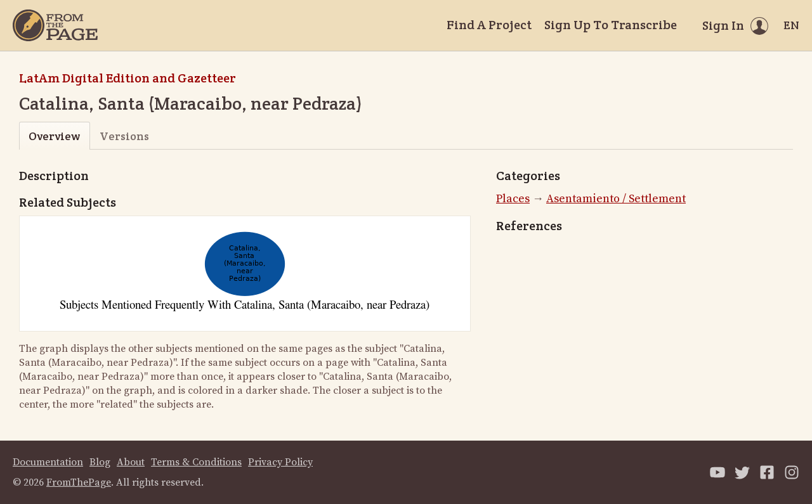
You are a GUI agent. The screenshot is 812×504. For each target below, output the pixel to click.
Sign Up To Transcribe (611, 25)
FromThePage (79, 482)
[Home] (55, 25)
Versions (124, 136)
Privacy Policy (280, 462)
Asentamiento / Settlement (616, 199)
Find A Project (489, 25)
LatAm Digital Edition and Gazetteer (128, 78)
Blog (100, 462)
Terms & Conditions (196, 462)
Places (513, 199)
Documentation (48, 462)
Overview (54, 136)
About (131, 462)
